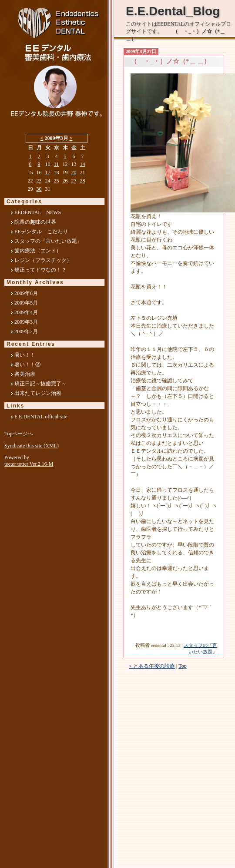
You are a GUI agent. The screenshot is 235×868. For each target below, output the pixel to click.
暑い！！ (25, 355)
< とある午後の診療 (152, 666)
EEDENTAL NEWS (38, 212)
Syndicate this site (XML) (32, 446)
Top (183, 666)
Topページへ (19, 434)
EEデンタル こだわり (41, 232)
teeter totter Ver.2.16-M (29, 464)
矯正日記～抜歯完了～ (40, 384)
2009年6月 (26, 293)
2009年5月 (26, 303)
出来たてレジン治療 (38, 393)
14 (83, 164)
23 (39, 181)
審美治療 (25, 374)
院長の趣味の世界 (35, 222)
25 (57, 181)
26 (65, 181)
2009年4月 (26, 312)
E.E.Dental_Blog (173, 11)
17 (48, 172)
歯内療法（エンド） (38, 251)
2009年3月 (26, 322)
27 (74, 181)
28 (83, 181)
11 (57, 164)
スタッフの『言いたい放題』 (48, 241)
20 (74, 172)
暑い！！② (27, 364)
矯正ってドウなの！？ (40, 270)
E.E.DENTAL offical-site (41, 417)
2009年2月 (26, 331)
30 (39, 189)
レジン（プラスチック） (43, 260)
